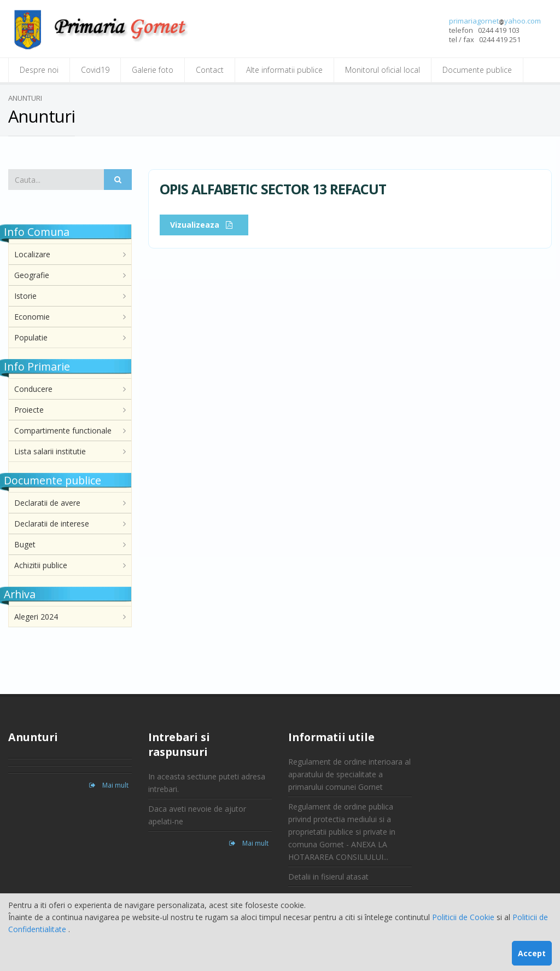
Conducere (33, 389)
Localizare (32, 254)
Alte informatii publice (284, 70)
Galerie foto (153, 70)
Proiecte (29, 410)
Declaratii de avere (47, 503)
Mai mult (109, 785)
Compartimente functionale (63, 430)
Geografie (32, 275)
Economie (32, 317)
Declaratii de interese (52, 524)
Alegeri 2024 (36, 617)
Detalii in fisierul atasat (328, 877)
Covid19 (95, 70)
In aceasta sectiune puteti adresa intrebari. (207, 783)
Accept (532, 953)
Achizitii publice (41, 565)
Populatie (31, 337)
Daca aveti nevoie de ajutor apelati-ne (197, 815)
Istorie (25, 296)
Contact (210, 70)
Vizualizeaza (204, 225)
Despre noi (39, 70)
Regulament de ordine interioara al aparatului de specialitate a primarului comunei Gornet (349, 774)
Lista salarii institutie (50, 451)
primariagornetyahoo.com (495, 21)
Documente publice (477, 70)
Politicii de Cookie (464, 917)
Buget (25, 544)
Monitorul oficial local (383, 70)
